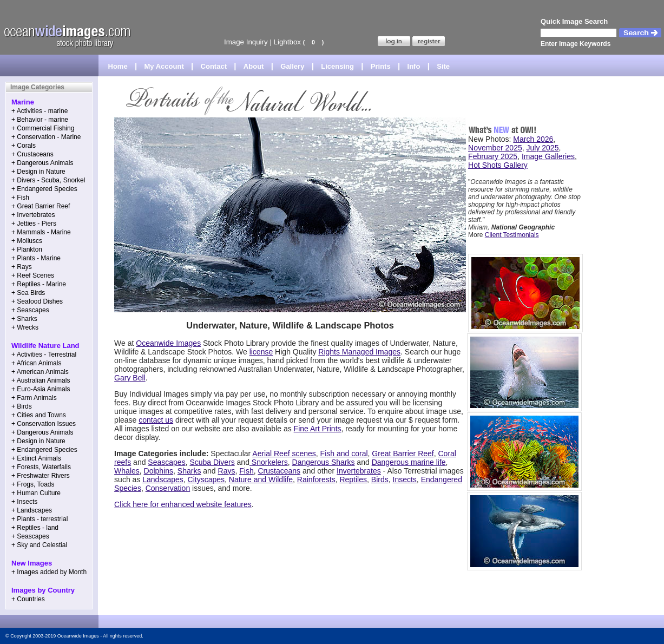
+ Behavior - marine (40, 120)
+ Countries (28, 599)
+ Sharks (24, 319)
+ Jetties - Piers (34, 224)
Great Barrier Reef (403, 454)
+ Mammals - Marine (41, 232)
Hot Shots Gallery (498, 165)
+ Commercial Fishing (43, 128)
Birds (380, 479)
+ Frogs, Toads (33, 484)
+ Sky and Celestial (39, 545)
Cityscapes (206, 479)
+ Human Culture (36, 493)
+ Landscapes (32, 510)
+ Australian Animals (41, 380)
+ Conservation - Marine (46, 137)
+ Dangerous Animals (42, 163)
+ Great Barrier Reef (41, 206)
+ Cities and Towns (39, 415)
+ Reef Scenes (33, 275)
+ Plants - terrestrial (40, 519)
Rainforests (316, 479)
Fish (246, 471)
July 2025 (543, 148)
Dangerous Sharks (324, 462)
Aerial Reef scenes (284, 454)
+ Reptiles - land (35, 528)
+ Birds (22, 406)
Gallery (292, 66)
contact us (156, 420)
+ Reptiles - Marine (39, 284)
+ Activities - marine (40, 111)
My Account (164, 66)
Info (414, 66)
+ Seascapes (30, 310)
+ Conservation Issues (44, 424)
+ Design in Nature (38, 172)
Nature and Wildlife (261, 479)
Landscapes (163, 479)
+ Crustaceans (32, 154)
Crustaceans (279, 471)
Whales (127, 471)
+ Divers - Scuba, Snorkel (48, 180)
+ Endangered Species (44, 189)
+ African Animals (36, 363)
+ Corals (24, 146)
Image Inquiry (246, 42)
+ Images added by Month (49, 572)
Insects (405, 479)
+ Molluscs (27, 241)
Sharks (189, 471)
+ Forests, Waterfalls (41, 467)
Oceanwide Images (168, 343)
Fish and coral (344, 454)
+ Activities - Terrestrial (44, 354)
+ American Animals (40, 372)
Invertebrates (359, 471)
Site (443, 66)
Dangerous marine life (409, 462)
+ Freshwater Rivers (41, 476)
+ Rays (22, 267)
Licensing (337, 66)
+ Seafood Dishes (37, 301)
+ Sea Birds (28, 293)
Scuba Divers (212, 462)
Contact (214, 66)
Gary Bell (130, 378)
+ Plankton (27, 249)
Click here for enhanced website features (183, 504)
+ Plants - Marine (36, 258)
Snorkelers (269, 462)
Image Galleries (548, 156)
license (261, 352)
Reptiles (353, 479)
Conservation (168, 488)
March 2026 (533, 139)
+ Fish (20, 198)
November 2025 (495, 148)
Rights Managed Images (359, 352)
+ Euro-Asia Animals (41, 389)
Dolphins (159, 471)
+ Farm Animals (34, 398)
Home (118, 66)
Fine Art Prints (318, 429)
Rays (227, 471)
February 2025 (493, 156)
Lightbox (287, 42)
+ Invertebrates (33, 215)
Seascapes (166, 462)
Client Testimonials (512, 235)
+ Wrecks (25, 327)
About (254, 66)
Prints (381, 66)
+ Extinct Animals (36, 458)
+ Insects (24, 502)
